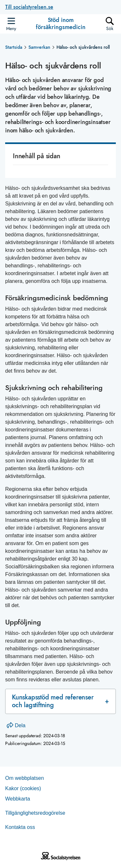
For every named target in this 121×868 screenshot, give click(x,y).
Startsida (14, 47)
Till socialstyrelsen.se (29, 7)
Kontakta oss (20, 827)
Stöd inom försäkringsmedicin (61, 24)
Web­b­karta (18, 799)
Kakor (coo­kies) (23, 788)
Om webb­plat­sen (25, 778)
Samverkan (39, 47)
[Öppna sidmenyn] (11, 24)
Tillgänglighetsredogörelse (35, 813)
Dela (16, 725)
